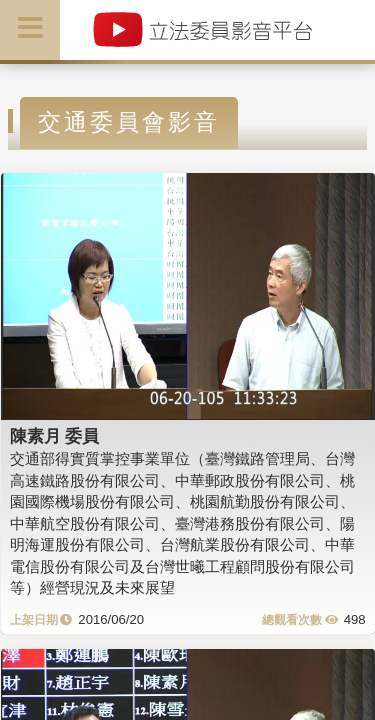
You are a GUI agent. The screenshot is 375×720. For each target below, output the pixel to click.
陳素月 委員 (55, 436)
